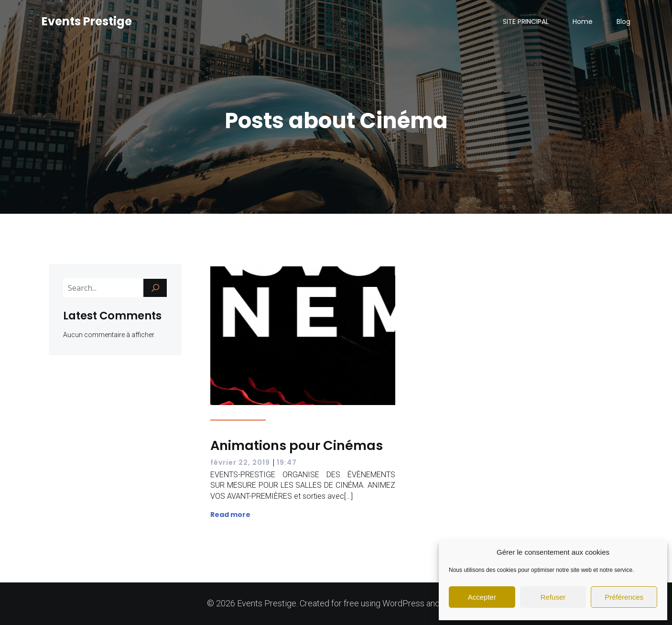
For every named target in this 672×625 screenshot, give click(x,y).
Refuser (553, 597)
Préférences (624, 597)
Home (583, 22)
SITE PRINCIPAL (526, 22)
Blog (623, 22)
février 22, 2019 (240, 462)
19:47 (287, 462)
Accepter (482, 597)
